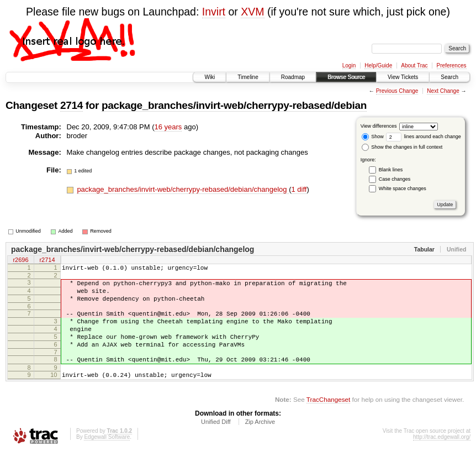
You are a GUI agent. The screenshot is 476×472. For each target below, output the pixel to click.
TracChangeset (328, 419)
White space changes (403, 188)
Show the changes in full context (402, 147)
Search (449, 77)
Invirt (214, 12)
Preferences (452, 65)
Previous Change (397, 91)
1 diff (299, 189)
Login (349, 65)
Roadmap (293, 77)
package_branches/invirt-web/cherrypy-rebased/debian (234, 105)
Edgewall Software (107, 457)
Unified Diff (216, 442)
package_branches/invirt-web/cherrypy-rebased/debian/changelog (183, 189)
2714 (72, 105)
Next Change (443, 91)
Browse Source (346, 77)
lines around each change (424, 137)
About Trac (414, 65)
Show (373, 137)
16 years (168, 127)
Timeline (248, 77)
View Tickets (403, 77)
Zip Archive (260, 442)
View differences (379, 126)
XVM (252, 12)
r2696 (20, 261)
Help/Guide (378, 65)
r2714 (47, 261)
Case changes (395, 179)
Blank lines (391, 170)
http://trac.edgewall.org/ (442, 457)
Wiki (210, 77)
